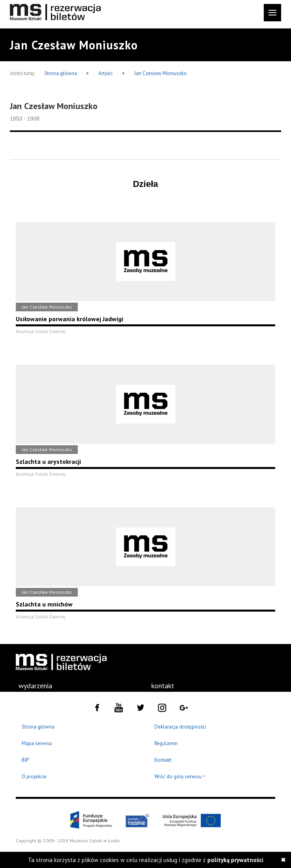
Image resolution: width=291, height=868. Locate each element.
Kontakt (163, 760)
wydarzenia (35, 686)
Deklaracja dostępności (180, 727)
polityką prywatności (235, 860)
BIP (25, 760)
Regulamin (166, 743)
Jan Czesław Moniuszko (161, 73)
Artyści (105, 73)
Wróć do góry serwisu (180, 777)
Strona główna (61, 73)
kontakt (163, 686)
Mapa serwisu (37, 743)
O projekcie (34, 777)
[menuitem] (35, 686)
